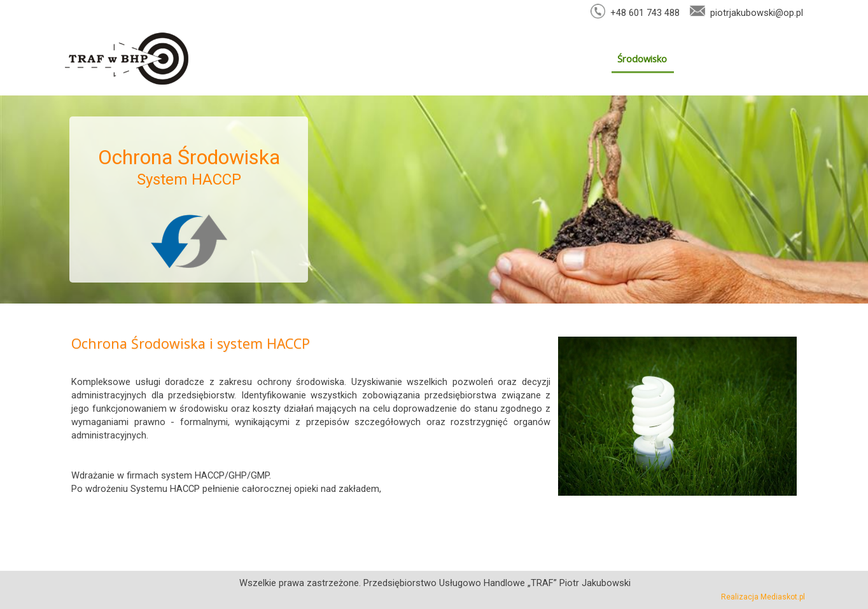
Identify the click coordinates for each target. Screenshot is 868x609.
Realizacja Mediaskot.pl (763, 597)
